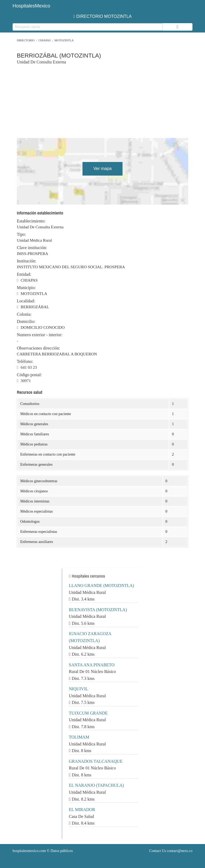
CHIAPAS (45, 40)
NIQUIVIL (78, 689)
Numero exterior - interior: (40, 335)
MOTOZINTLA (64, 40)
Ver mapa (102, 169)
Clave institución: (32, 248)
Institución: (27, 261)
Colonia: (24, 314)
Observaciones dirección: (38, 348)
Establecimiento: (31, 221)
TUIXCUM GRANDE (88, 713)
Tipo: (21, 234)
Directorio (26, 40)
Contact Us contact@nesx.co (171, 851)
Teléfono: (25, 362)
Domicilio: (26, 322)
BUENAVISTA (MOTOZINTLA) (98, 610)
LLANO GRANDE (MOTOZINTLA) (101, 585)
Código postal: (29, 375)
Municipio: (26, 288)
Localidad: (26, 301)
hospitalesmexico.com (29, 851)
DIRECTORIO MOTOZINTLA (102, 16)
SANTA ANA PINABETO (92, 665)
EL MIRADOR (82, 810)
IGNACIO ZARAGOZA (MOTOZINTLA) (90, 637)
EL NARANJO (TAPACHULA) (96, 785)
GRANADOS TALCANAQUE (96, 761)
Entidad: (24, 274)
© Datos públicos (43, 851)
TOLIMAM (79, 737)
